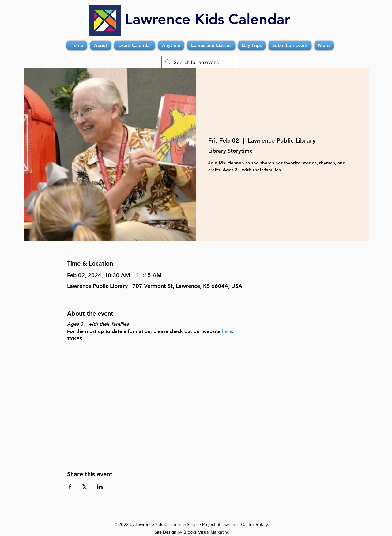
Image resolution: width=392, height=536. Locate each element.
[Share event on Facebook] (70, 487)
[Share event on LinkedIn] (100, 487)
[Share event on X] (85, 487)
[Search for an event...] (199, 62)
